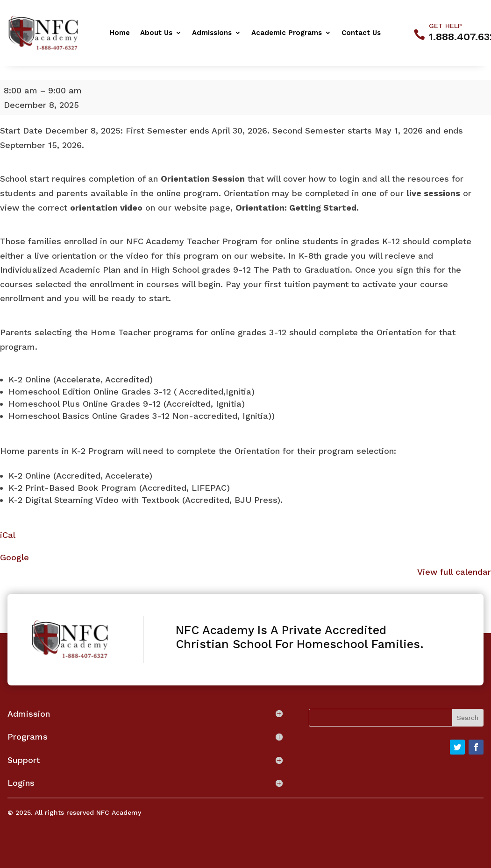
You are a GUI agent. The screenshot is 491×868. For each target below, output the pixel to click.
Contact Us (361, 33)
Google (14, 557)
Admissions (212, 33)
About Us (156, 33)
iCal (8, 535)
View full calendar (454, 572)
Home (120, 33)
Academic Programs (287, 33)
